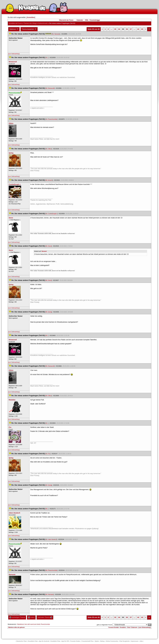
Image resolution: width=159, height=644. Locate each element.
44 (138, 29)
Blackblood (20, 624)
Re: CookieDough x (51, 214)
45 (142, 29)
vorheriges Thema (17, 617)
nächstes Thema (45, 617)
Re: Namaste (56, 34)
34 (119, 29)
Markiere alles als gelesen (16, 627)
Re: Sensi (48, 246)
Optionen (14, 29)
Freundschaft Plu (87, 641)
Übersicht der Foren (66, 20)
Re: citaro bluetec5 (51, 539)
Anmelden (31, 17)
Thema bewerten (29, 29)
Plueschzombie (45, 624)
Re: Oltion (49, 149)
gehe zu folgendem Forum (104, 625)
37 (131, 29)
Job (141, 641)
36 (127, 29)
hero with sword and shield (32, 624)
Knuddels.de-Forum (15, 23)
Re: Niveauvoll (50, 88)
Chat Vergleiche (125, 641)
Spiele (97, 641)
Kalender (80, 20)
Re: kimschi (49, 180)
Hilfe (87, 20)
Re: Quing (49, 312)
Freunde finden (75, 641)
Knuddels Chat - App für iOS (60, 641)
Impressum (135, 641)
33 (115, 29)
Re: (47, 58)
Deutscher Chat (22, 641)
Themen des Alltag (30, 23)
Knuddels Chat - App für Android (39, 641)
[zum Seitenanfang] (14, 54)
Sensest (44, 251)
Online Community (112, 641)
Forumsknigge (95, 20)
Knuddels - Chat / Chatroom (129, 627)
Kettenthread (43, 23)
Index (31, 617)
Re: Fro (48, 454)
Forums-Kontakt (114, 627)
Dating (102, 641)
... (111, 29)
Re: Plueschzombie (51, 119)
